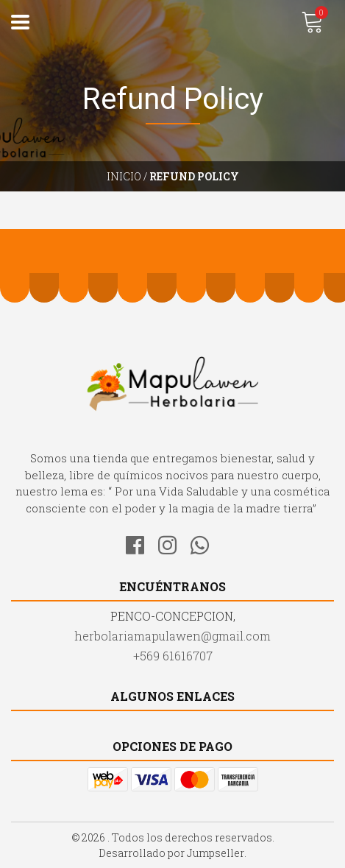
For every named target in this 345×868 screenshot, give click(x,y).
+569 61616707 (173, 656)
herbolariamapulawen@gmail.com (172, 636)
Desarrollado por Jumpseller (171, 853)
